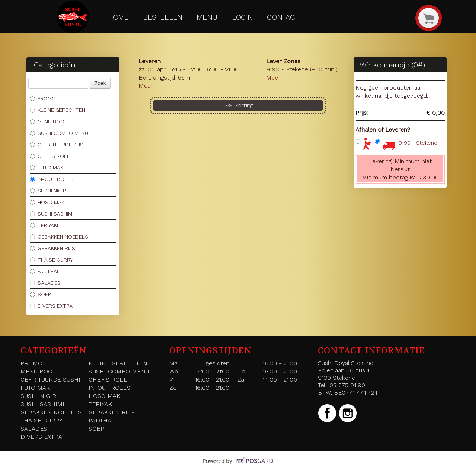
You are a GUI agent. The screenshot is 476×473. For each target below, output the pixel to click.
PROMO (43, 98)
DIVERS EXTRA (52, 306)
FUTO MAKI (47, 168)
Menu (207, 17)
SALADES (45, 283)
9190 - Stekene (418, 143)
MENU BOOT (49, 122)
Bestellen (163, 17)
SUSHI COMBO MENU (59, 133)
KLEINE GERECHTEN (58, 110)
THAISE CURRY (52, 260)
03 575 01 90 (347, 385)
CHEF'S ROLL (50, 156)
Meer (146, 86)
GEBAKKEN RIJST (54, 248)
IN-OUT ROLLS (52, 179)
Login (242, 17)
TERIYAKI (44, 225)
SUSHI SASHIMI (52, 214)
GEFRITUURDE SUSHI (59, 145)
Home (118, 17)
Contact (283, 17)
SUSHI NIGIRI (49, 191)
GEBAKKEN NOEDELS (59, 237)
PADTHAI (44, 271)
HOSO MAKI (48, 202)
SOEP (40, 294)
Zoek (100, 83)
